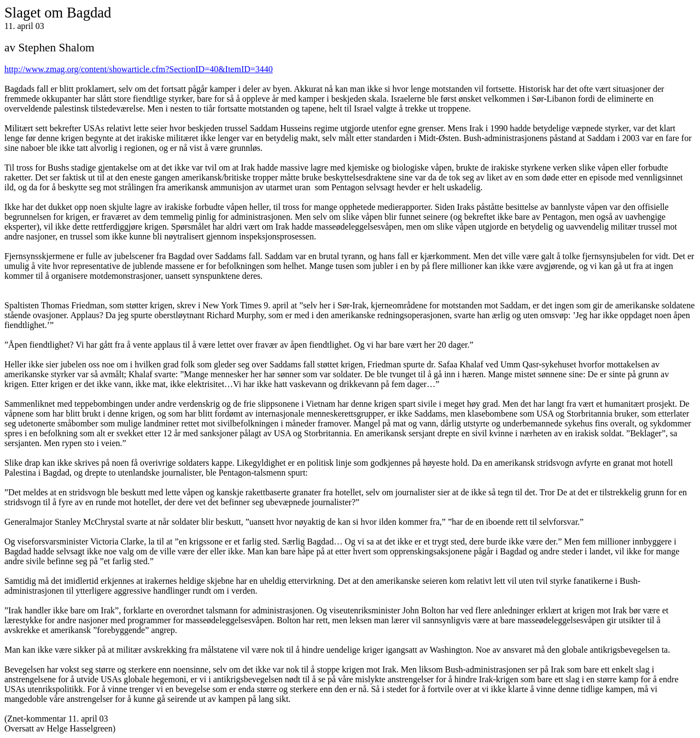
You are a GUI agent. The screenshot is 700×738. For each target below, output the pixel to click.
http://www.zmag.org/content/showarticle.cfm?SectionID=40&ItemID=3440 (139, 69)
